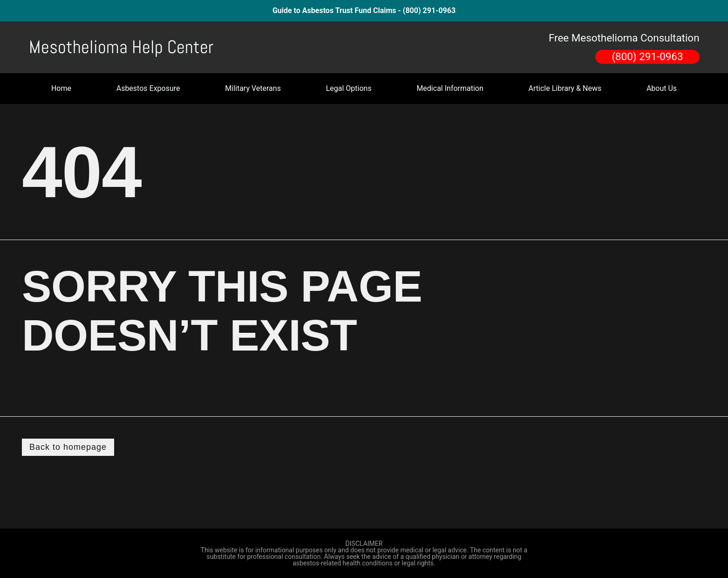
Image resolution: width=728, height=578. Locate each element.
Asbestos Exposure (148, 88)
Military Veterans (253, 88)
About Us (662, 88)
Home (61, 88)
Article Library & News (565, 88)
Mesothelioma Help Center (121, 47)
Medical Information (450, 88)
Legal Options (349, 88)
